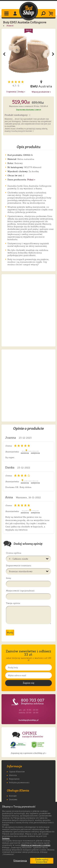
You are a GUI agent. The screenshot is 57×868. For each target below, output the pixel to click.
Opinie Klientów (17, 772)
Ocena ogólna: (14, 553)
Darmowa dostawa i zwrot (29, 110)
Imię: (9, 578)
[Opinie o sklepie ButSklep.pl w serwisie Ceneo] (38, 745)
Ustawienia (19, 861)
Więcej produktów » (41, 92)
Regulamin (14, 779)
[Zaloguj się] (16, 14)
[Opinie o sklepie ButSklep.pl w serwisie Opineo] (18, 745)
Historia (13, 775)
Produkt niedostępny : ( (17, 115)
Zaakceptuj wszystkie (42, 861)
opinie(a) (11, 92)
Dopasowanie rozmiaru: (19, 565)
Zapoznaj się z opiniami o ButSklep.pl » (28, 753)
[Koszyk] (52, 14)
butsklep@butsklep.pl (28, 720)
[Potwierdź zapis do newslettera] (28, 683)
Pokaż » (31, 180)
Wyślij (10, 633)
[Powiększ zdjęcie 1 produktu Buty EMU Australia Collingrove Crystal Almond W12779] (28, 54)
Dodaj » (22, 92)
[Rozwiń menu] (7, 14)
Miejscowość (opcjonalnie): (20, 591)
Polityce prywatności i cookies (36, 845)
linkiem (6, 838)
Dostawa (13, 799)
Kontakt (13, 796)
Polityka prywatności (19, 783)
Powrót (8, 26)
